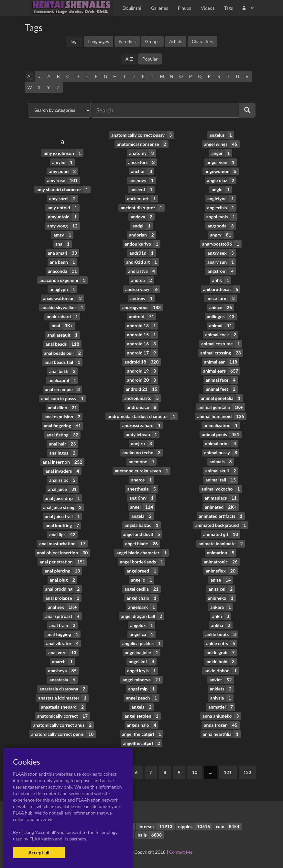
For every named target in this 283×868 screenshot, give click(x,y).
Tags (74, 41)
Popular (150, 59)
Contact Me (181, 852)
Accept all (39, 852)
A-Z (129, 59)
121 (228, 772)
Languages (98, 41)
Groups (152, 41)
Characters (202, 41)
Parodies (127, 41)
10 (195, 772)
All (30, 76)
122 (247, 772)
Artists (176, 41)
